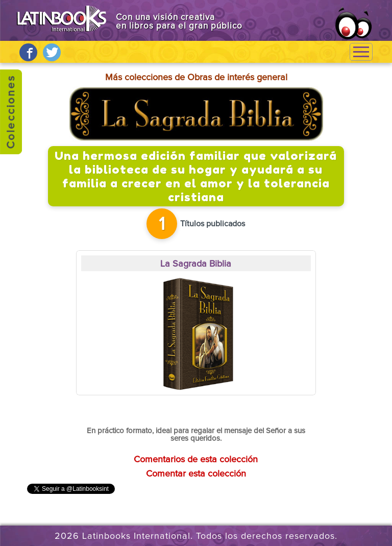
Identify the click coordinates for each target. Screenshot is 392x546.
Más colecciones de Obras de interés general (196, 78)
